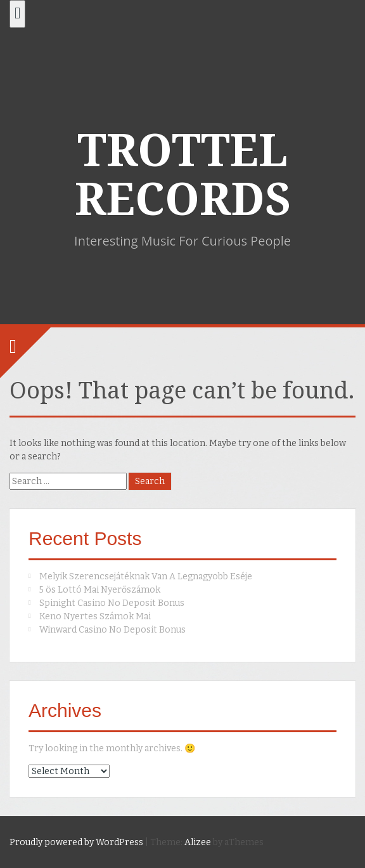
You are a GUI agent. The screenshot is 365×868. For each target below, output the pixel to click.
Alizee (198, 842)
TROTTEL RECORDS (183, 175)
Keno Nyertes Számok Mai (95, 616)
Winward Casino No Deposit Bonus (112, 630)
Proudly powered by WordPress (76, 842)
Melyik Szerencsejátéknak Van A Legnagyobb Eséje (146, 576)
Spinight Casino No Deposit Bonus (112, 603)
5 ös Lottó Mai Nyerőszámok (100, 590)
